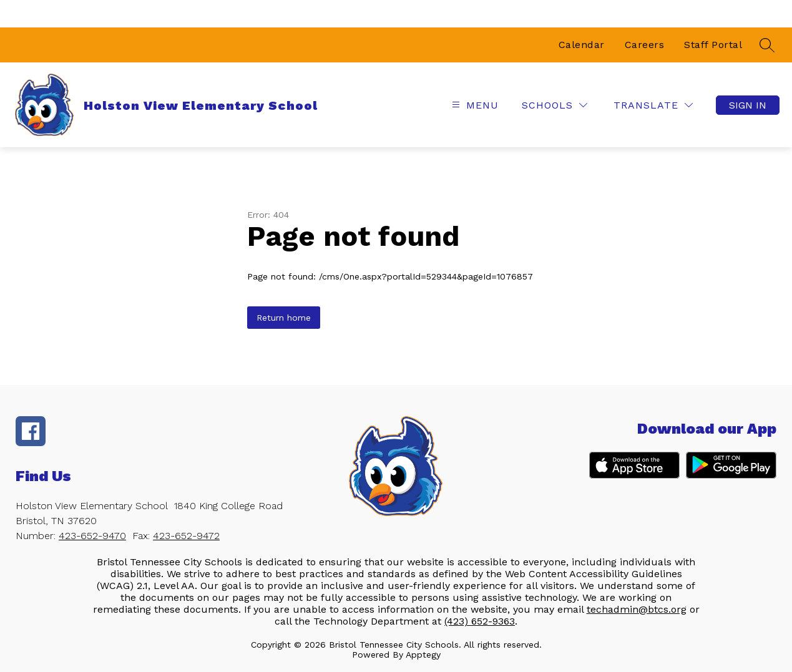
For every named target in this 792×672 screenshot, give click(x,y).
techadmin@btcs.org (637, 609)
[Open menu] (474, 105)
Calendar (582, 45)
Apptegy (423, 655)
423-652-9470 (92, 536)
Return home (284, 318)
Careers (645, 45)
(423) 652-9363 (480, 621)
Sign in (748, 105)
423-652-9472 (186, 536)
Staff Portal (713, 45)
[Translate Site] (653, 105)
